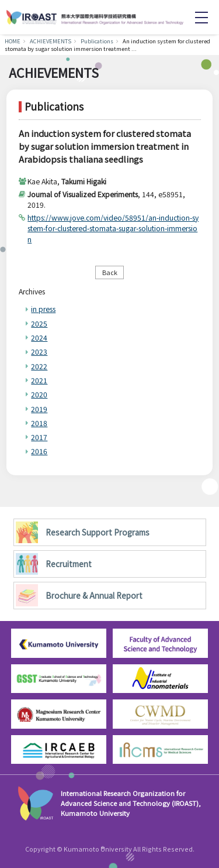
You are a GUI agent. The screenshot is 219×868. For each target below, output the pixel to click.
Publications (97, 41)
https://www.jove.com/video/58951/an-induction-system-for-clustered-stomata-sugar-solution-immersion (113, 228)
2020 (39, 394)
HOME (13, 41)
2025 (39, 323)
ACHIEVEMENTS (51, 41)
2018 (39, 423)
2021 (39, 380)
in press (43, 309)
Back (110, 272)
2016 (39, 451)
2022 (39, 366)
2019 (39, 409)
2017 (39, 437)
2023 (39, 351)
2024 (39, 337)
